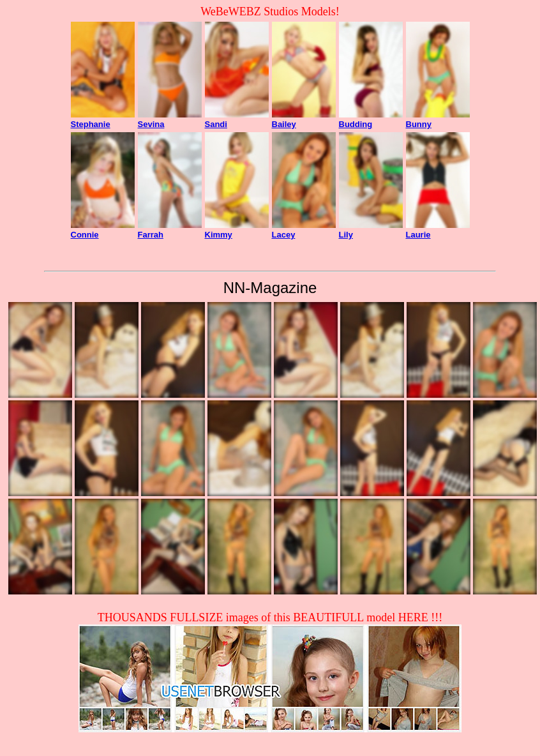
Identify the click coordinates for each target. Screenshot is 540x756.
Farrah (151, 235)
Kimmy (219, 235)
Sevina (151, 124)
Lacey (284, 235)
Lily (346, 235)
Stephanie (91, 124)
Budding (356, 124)
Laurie (418, 235)
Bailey (284, 124)
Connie (85, 235)
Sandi (216, 124)
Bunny (419, 124)
